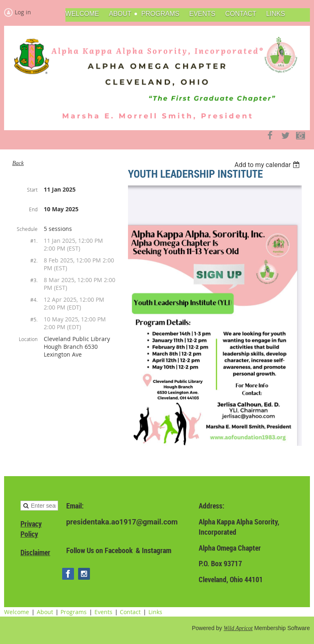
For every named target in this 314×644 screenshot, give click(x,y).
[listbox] (268, 165)
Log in (23, 12)
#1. (34, 241)
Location (28, 339)
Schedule (27, 229)
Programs (74, 612)
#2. (34, 260)
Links (155, 612)
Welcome (17, 612)
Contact (130, 612)
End (33, 209)
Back (18, 163)
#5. (34, 319)
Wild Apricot (238, 628)
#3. (34, 280)
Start (32, 190)
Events (103, 612)
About (45, 612)
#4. (34, 300)
